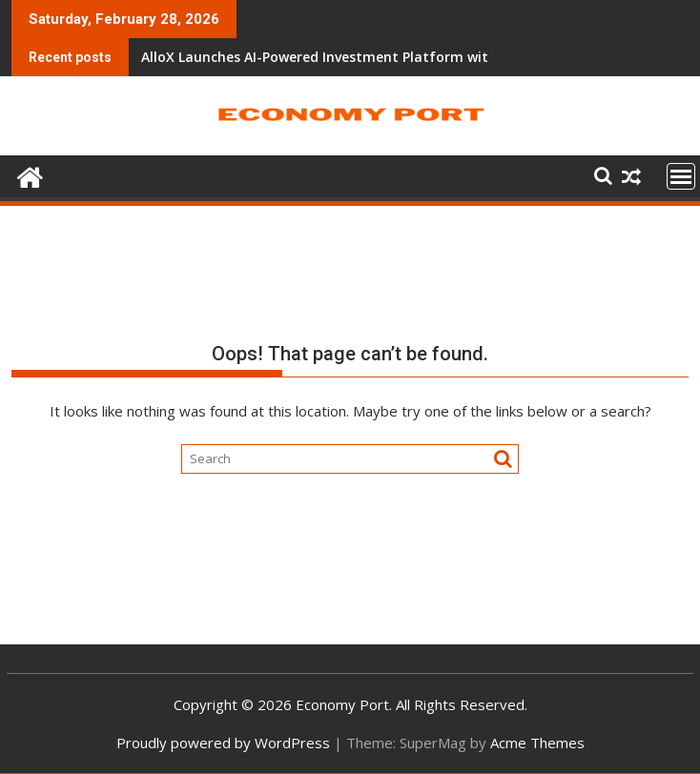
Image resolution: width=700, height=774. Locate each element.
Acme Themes (537, 743)
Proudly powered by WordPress (223, 743)
